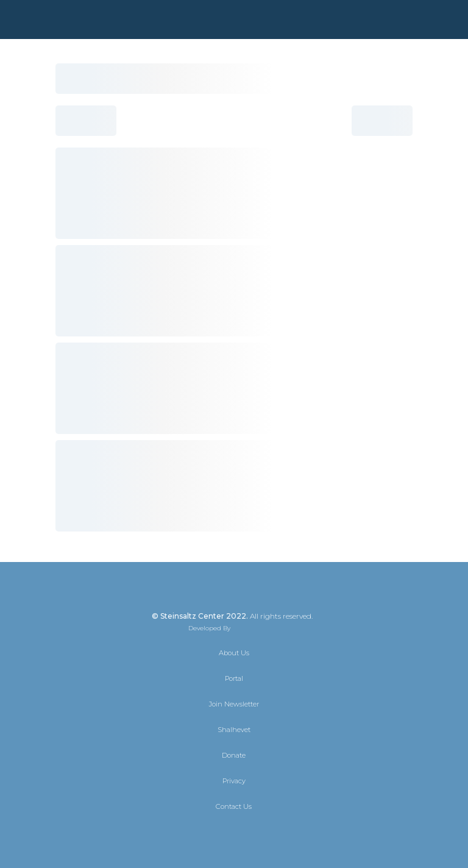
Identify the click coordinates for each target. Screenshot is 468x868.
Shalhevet (234, 730)
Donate (234, 755)
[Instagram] (245, 833)
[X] (201, 833)
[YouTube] (267, 833)
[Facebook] (223, 833)
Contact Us (234, 806)
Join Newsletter (234, 704)
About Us (234, 653)
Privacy (234, 781)
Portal (234, 678)
